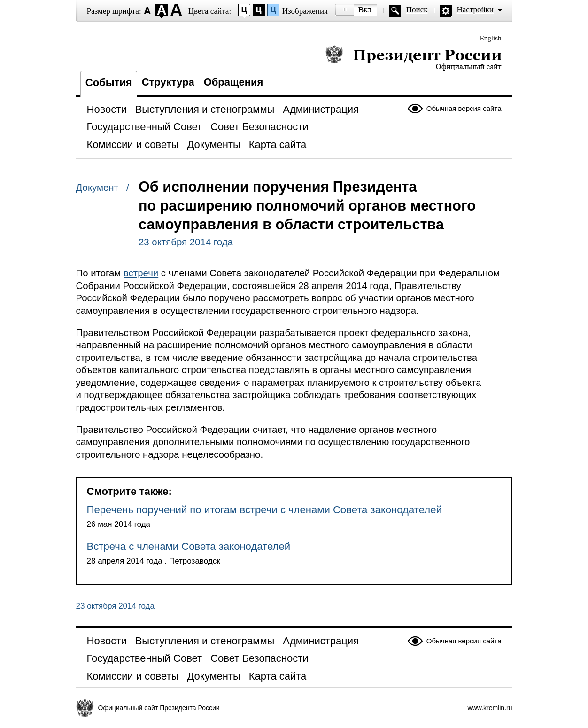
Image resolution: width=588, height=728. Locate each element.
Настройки (475, 10)
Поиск (417, 10)
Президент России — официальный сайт (414, 58)
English (491, 38)
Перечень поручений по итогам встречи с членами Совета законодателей (264, 510)
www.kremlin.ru (490, 708)
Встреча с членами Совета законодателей (189, 546)
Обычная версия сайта (464, 108)
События (109, 82)
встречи (141, 273)
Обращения (234, 82)
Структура (168, 82)
